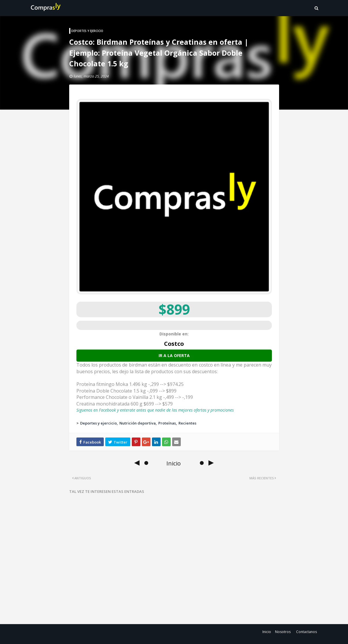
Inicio (267, 632)
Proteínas (167, 423)
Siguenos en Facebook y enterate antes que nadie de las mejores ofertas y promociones (155, 410)
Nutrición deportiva (138, 423)
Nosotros (283, 632)
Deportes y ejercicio (98, 423)
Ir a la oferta (174, 355)
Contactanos (306, 632)
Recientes (187, 423)
